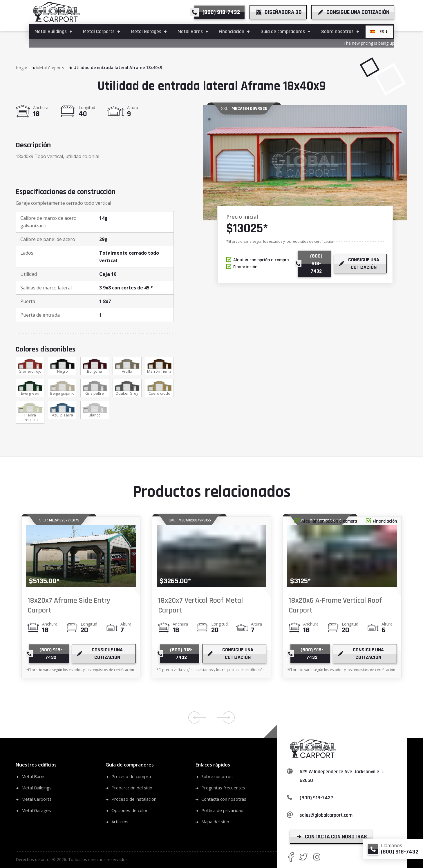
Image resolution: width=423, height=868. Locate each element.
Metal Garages (36, 810)
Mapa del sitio (215, 822)
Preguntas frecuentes (223, 788)
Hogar (26, 68)
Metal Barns (34, 776)
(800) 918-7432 (316, 798)
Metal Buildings (37, 788)
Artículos (120, 822)
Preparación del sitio (132, 788)
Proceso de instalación (134, 799)
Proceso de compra (131, 776)
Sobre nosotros (217, 776)
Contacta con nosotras (224, 799)
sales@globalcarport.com (326, 815)
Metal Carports (54, 68)
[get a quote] (353, 12)
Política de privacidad (222, 810)
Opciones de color (130, 810)
